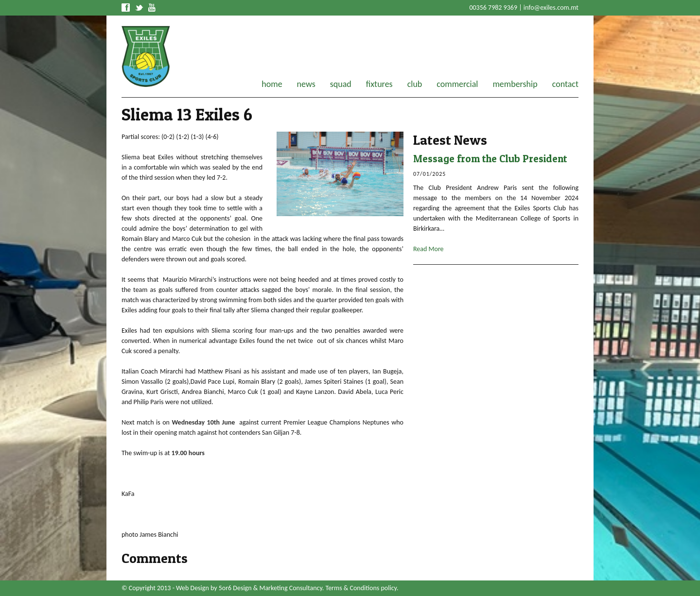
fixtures (379, 84)
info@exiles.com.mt (551, 8)
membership (515, 84)
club (415, 84)
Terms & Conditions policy (361, 588)
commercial (457, 84)
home (272, 84)
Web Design (192, 588)
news (306, 84)
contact (565, 84)
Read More (429, 249)
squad (341, 84)
